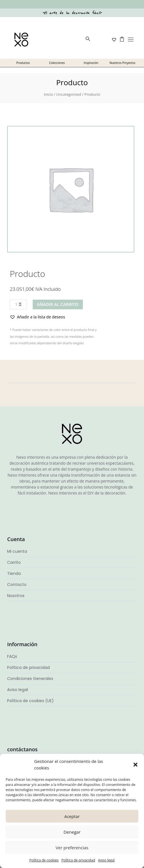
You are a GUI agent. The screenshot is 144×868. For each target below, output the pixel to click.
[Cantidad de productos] (18, 304)
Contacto (17, 585)
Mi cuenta (17, 551)
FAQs (12, 656)
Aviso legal (106, 860)
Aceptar (72, 816)
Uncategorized (69, 94)
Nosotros (16, 596)
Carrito (14, 562)
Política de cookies (44, 860)
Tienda (14, 573)
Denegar (72, 832)
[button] (135, 765)
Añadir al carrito (58, 304)
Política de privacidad (78, 860)
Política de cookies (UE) (30, 701)
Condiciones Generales (30, 679)
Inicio (48, 94)
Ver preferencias (72, 848)
